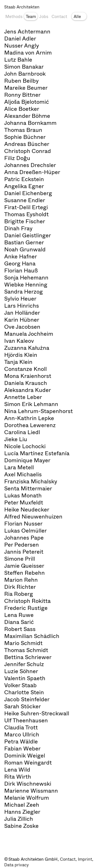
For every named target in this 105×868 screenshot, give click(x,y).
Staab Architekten (22, 7)
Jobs (44, 17)
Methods (14, 17)
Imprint (85, 859)
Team (31, 17)
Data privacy (17, 865)
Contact (59, 17)
